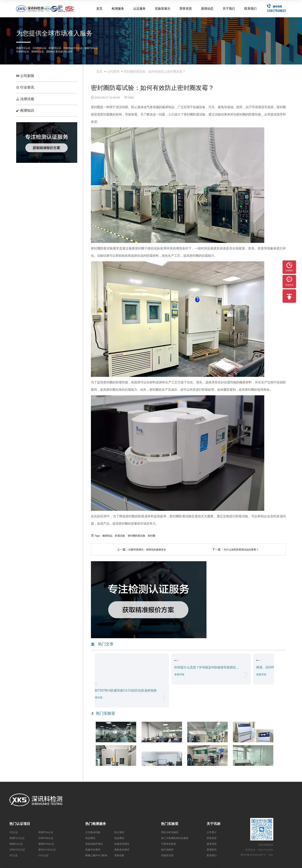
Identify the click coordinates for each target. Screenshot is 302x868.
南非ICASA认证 (47, 850)
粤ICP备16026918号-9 (253, 855)
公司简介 (212, 832)
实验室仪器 (167, 855)
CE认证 (14, 832)
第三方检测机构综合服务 (175, 838)
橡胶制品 (107, 536)
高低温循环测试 (94, 844)
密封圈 (151, 536)
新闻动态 (207, 9)
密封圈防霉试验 (136, 536)
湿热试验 (119, 855)
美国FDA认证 (46, 832)
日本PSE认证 (46, 838)
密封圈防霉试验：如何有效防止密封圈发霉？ (155, 71)
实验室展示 (163, 9)
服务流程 (212, 844)
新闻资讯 (212, 850)
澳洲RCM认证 (46, 844)
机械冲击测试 (93, 850)
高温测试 (90, 838)
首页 (99, 9)
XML (271, 855)
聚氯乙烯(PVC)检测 (96, 855)
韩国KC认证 (16, 844)
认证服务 (139, 9)
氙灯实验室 (167, 850)
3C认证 (14, 855)
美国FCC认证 (17, 838)
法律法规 (25, 99)
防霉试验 (120, 536)
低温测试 (119, 838)
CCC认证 (44, 855)
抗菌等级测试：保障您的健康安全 (147, 550)
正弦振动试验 (93, 832)
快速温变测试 (122, 844)
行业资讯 (25, 87)
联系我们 (250, 9)
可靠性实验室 (169, 844)
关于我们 (229, 9)
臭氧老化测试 (122, 850)
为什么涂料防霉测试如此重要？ (241, 550)
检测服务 (118, 9)
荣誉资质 (186, 9)
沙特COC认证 (17, 850)
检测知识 (25, 110)
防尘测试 (119, 832)
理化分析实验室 (170, 832)
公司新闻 (25, 76)
